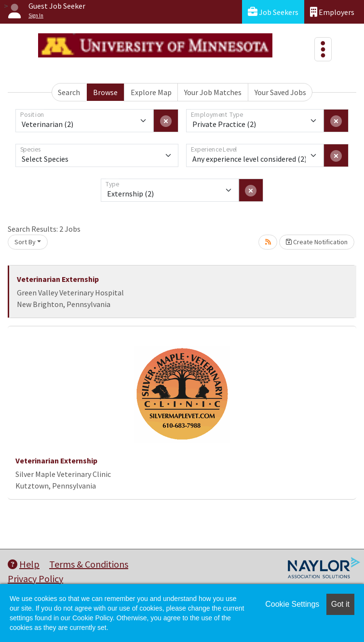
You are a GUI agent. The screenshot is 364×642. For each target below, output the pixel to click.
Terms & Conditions (89, 564)
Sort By (25, 242)
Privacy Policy (35, 579)
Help (24, 564)
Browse (105, 92)
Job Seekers (273, 12)
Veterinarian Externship (58, 279)
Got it (340, 604)
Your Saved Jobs (280, 92)
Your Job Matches (213, 92)
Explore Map (151, 92)
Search (69, 92)
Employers (332, 12)
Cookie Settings (292, 604)
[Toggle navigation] (323, 49)
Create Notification (317, 242)
